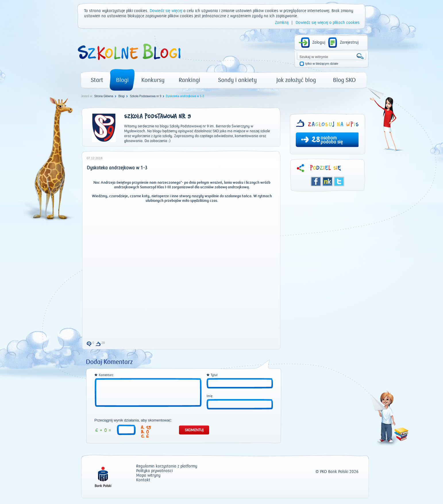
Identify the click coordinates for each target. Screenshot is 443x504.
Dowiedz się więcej (166, 11)
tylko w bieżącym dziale (322, 64)
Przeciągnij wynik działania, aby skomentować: (133, 420)
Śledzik (328, 181)
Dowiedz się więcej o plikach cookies (328, 23)
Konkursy (153, 80)
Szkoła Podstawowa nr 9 (146, 96)
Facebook (316, 181)
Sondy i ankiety (237, 80)
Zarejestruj (349, 43)
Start (97, 80)
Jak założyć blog (296, 80)
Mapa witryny (148, 476)
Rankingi (189, 80)
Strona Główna (104, 96)
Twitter (339, 181)
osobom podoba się (332, 140)
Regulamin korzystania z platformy (167, 466)
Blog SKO (344, 80)
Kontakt (143, 480)
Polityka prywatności (154, 471)
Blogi (122, 80)
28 (316, 140)
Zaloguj (319, 43)
